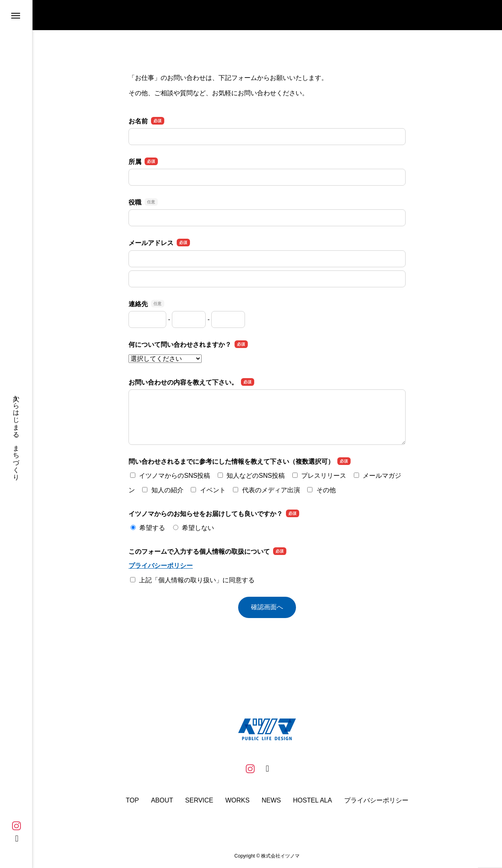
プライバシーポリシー (161, 566)
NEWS (271, 800)
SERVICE (199, 800)
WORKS (237, 800)
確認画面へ (267, 607)
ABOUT (162, 800)
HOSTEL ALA (312, 800)
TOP (132, 800)
